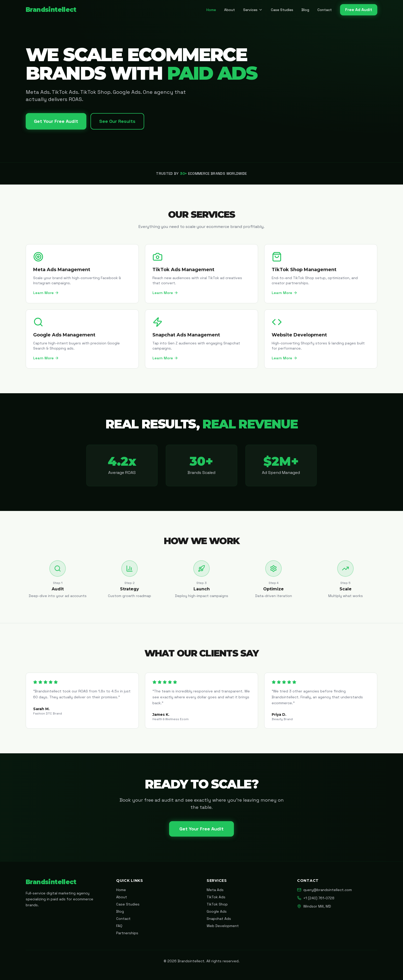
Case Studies (282, 10)
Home (211, 10)
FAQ (119, 926)
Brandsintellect (51, 10)
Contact (325, 10)
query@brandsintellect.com (324, 890)
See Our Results (117, 121)
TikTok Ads (216, 897)
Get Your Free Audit (56, 121)
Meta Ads (215, 890)
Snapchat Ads (219, 919)
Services (253, 10)
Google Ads (217, 911)
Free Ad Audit (359, 10)
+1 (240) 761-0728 (316, 898)
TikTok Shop (217, 904)
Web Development (223, 926)
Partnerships (127, 933)
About (230, 10)
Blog (305, 10)
